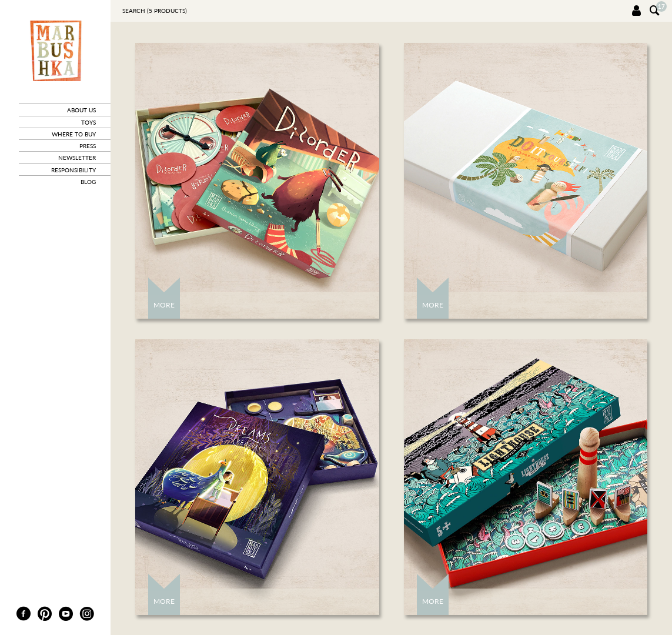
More (164, 305)
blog (88, 182)
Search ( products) (155, 11)
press (88, 146)
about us (81, 110)
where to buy (74, 134)
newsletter (77, 158)
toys (88, 122)
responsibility (73, 170)
